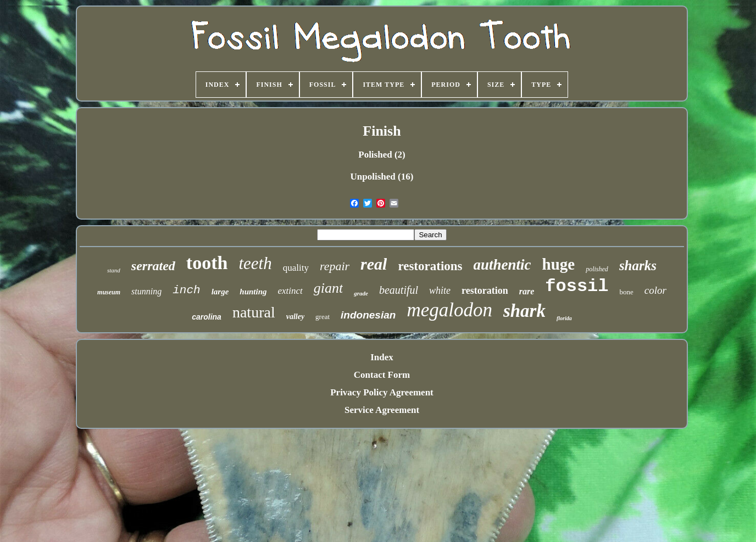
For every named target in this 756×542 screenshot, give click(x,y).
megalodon (449, 310)
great (323, 317)
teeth (255, 263)
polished (597, 269)
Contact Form (382, 375)
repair (335, 266)
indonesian (368, 315)
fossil (577, 286)
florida (564, 318)
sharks (638, 266)
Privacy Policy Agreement (382, 392)
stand (114, 270)
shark (524, 311)
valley (295, 317)
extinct (290, 291)
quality (296, 268)
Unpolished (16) (382, 177)
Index (382, 357)
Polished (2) (382, 155)
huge (559, 264)
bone (627, 292)
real (374, 264)
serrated (153, 266)
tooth (207, 263)
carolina (207, 317)
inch (186, 290)
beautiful (399, 290)
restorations (430, 266)
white (440, 290)
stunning (146, 291)
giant (328, 288)
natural (254, 312)
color (655, 290)
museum (109, 292)
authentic (502, 265)
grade (361, 293)
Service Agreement (382, 410)
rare (527, 291)
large (220, 292)
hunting (253, 292)
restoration (485, 290)
